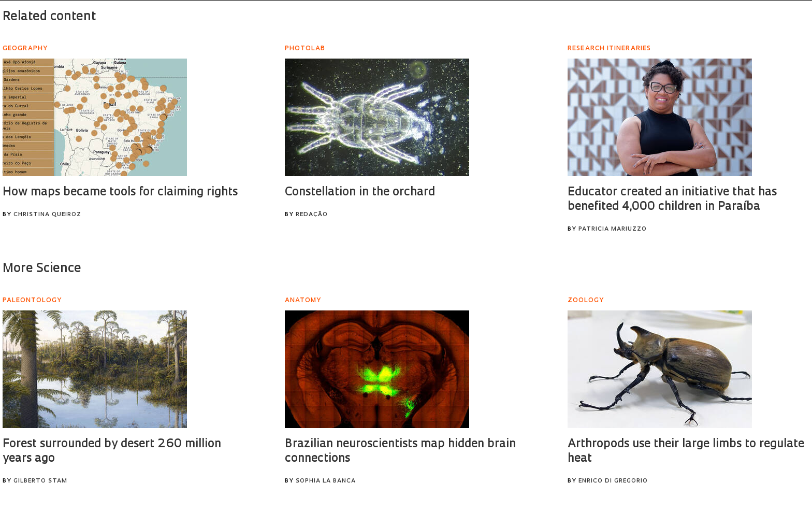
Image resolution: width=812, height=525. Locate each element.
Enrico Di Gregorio (613, 481)
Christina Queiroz (47, 215)
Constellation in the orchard (360, 193)
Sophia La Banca (326, 481)
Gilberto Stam (40, 481)
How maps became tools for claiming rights (120, 193)
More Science (42, 269)
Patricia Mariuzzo (613, 229)
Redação (312, 215)
